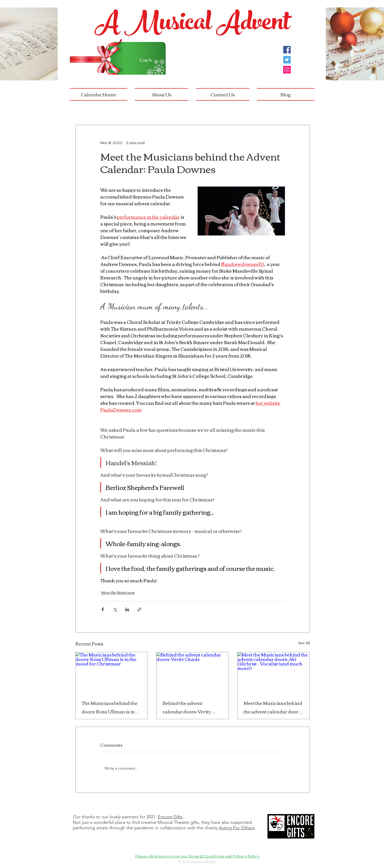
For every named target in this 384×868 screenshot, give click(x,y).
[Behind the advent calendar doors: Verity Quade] (192, 672)
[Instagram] (287, 70)
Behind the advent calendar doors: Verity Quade (187, 707)
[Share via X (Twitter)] (115, 609)
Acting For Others (237, 828)
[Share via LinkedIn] (127, 609)
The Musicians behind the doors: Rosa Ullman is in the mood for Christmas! (110, 707)
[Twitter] (287, 60)
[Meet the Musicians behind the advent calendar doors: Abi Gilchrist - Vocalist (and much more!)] (274, 672)
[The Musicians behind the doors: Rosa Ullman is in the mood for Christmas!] (112, 672)
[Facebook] (287, 50)
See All (304, 643)
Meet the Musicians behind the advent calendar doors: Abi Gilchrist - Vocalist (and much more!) (273, 707)
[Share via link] (139, 609)
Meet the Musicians (118, 592)
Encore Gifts (170, 817)
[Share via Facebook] (103, 609)
